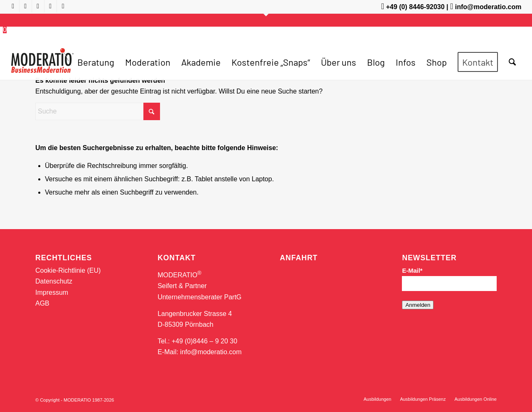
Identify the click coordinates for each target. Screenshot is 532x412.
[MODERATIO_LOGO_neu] (42, 66)
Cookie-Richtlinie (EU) (68, 270)
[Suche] (512, 62)
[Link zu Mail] (63, 6)
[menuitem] (96, 62)
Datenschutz (54, 281)
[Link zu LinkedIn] (50, 6)
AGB (42, 303)
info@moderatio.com (488, 7)
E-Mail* (412, 271)
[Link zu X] (38, 6)
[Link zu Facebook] (26, 6)
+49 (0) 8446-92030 (415, 7)
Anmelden (418, 305)
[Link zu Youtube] (13, 6)
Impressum (52, 292)
